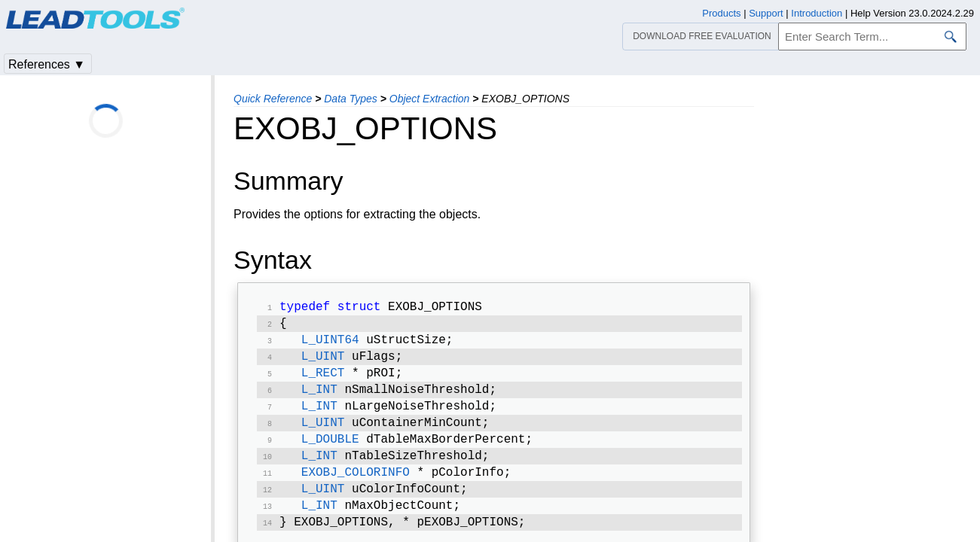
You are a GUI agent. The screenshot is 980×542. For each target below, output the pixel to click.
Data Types (351, 99)
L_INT (319, 399)
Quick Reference (273, 99)
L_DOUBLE (330, 453)
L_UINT (323, 363)
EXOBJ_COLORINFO (356, 489)
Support (766, 13)
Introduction (817, 13)
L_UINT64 (330, 345)
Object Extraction (430, 99)
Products (721, 13)
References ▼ (47, 64)
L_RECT (323, 381)
